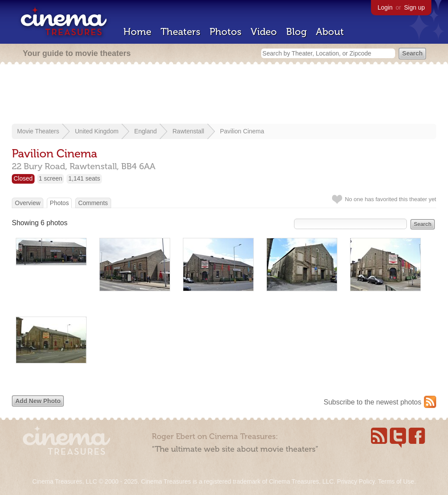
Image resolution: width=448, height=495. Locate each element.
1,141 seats (84, 178)
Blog (296, 32)
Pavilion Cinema (242, 131)
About (330, 32)
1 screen (51, 178)
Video (264, 32)
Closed (23, 178)
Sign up (415, 7)
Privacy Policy (356, 481)
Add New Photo (38, 401)
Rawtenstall (188, 131)
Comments (93, 203)
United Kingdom (97, 131)
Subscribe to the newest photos (373, 402)
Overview (28, 203)
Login (385, 7)
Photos (226, 32)
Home (137, 32)
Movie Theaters (38, 131)
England (145, 131)
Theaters (180, 32)
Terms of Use (396, 481)
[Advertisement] (224, 95)
